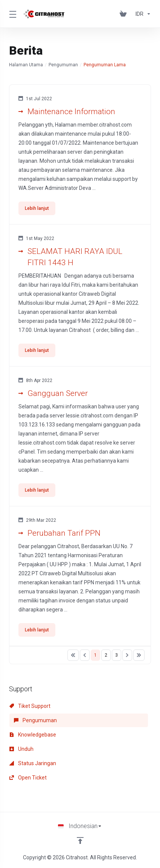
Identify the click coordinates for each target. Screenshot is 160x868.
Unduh (21, 749)
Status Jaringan (33, 763)
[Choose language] (80, 826)
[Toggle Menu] (12, 14)
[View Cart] (125, 14)
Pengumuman (63, 65)
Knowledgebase (33, 735)
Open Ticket (28, 778)
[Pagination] (73, 655)
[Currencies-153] (142, 14)
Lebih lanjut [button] (37, 208)
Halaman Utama (26, 65)
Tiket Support (30, 706)
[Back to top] (80, 840)
